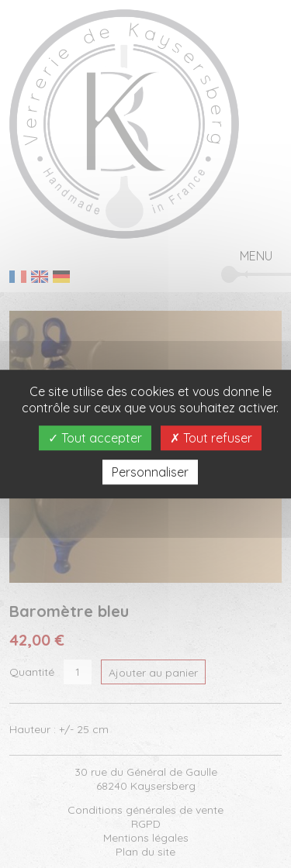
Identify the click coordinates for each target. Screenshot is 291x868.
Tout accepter (95, 438)
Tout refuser (211, 438)
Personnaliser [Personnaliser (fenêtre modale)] (150, 472)
